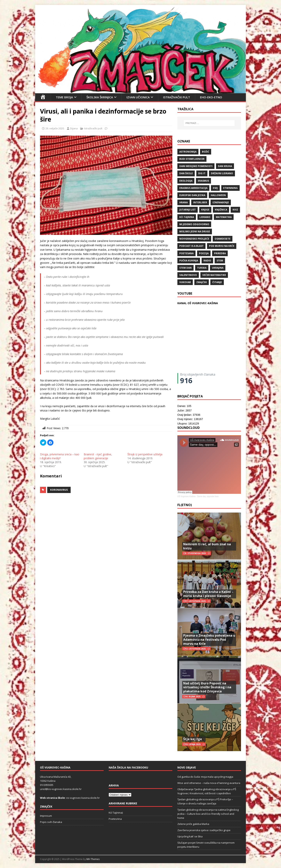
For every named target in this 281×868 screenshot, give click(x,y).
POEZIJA (204, 253)
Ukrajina (218, 268)
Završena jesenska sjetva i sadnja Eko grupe (204, 830)
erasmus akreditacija (193, 188)
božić (206, 152)
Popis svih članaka (51, 822)
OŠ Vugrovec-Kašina (186, 496)
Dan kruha (225, 166)
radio (207, 261)
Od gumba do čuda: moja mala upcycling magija (205, 777)
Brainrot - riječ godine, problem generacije (98, 456)
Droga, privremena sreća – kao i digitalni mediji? (60, 456)
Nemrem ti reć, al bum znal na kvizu (207, 546)
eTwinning (230, 188)
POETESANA (186, 253)
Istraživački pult (177, 97)
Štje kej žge (193, 739)
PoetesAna (115, 819)
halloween (218, 195)
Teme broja (64, 97)
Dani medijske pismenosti (196, 166)
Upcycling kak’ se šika (190, 836)
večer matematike (214, 275)
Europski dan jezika (192, 195)
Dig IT (202, 173)
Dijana (74, 128)
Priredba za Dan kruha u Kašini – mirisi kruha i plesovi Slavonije (208, 594)
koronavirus (59, 490)
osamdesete (223, 239)
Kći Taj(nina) (116, 813)
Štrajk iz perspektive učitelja (145, 454)
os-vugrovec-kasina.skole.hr (83, 798)
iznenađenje (221, 202)
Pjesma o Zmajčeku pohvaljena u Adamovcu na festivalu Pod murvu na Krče (209, 640)
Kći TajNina (187, 217)
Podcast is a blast (191, 246)
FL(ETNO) (185, 505)
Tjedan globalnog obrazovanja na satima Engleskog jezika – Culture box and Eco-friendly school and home (208, 814)
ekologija (186, 181)
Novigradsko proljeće (194, 239)
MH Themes (93, 859)
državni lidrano (222, 173)
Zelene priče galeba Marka (193, 824)
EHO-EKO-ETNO (211, 97)
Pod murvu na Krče (222, 246)
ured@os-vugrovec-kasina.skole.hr (61, 789)
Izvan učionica (138, 97)
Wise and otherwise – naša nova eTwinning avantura (209, 783)
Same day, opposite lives (208, 496)
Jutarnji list (188, 210)
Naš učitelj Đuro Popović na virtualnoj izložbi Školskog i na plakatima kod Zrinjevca (207, 687)
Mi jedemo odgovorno (194, 224)
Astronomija (188, 152)
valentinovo (188, 275)
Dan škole (186, 173)
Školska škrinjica (100, 97)
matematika (224, 217)
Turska (202, 268)
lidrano (205, 217)
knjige (205, 210)
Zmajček (202, 282)
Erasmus (203, 181)
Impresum (46, 816)
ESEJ (215, 188)
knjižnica (221, 210)
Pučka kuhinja (189, 261)
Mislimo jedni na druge (195, 231)
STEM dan (185, 268)
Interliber (200, 202)
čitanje (217, 282)
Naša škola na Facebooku (128, 767)
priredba (220, 253)
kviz (235, 210)
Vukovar (185, 282)
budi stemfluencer (192, 159)
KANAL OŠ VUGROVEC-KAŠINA (198, 303)
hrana (184, 202)
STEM (220, 261)
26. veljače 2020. (55, 128)
